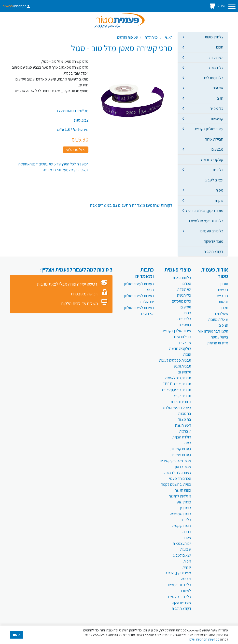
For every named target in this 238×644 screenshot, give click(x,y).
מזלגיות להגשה (180, 496)
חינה (188, 443)
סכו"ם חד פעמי (180, 478)
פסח (188, 538)
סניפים (223, 325)
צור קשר (222, 296)
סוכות (187, 354)
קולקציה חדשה (212, 160)
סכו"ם (187, 283)
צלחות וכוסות (214, 37)
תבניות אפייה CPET (177, 384)
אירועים (218, 88)
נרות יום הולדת (181, 402)
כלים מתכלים (214, 78)
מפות (219, 190)
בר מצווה (185, 413)
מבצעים (217, 149)
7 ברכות (185, 431)
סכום (220, 47)
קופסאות (217, 119)
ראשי (169, 37)
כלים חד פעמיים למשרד (206, 221)
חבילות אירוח (214, 139)
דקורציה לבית (213, 251)
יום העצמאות (182, 543)
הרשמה (8, 6)
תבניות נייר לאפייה (178, 378)
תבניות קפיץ (182, 396)
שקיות (219, 200)
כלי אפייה (217, 108)
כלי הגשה (216, 67)
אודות (224, 284)
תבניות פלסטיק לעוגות (175, 360)
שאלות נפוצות (218, 319)
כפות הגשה (183, 490)
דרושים (223, 290)
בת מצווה (184, 419)
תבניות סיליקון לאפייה (176, 390)
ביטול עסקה (219, 337)
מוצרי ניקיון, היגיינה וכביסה (205, 210)
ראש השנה (183, 425)
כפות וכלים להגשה (178, 473)
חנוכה (187, 532)
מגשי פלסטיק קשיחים (175, 461)
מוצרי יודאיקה (214, 241)
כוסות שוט (184, 502)
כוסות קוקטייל (181, 526)
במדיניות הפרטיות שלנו (204, 639)
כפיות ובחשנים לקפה (176, 484)
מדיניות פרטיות (218, 343)
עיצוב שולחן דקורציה (209, 129)
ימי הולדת (216, 57)
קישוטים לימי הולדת (177, 408)
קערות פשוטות (181, 455)
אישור (16, 635)
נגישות (224, 302)
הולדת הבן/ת (182, 437)
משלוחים (222, 314)
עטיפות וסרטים (128, 37)
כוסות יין (186, 508)
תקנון (224, 308)
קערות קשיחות (181, 449)
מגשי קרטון (183, 467)
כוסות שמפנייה (181, 514)
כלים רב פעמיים (212, 231)
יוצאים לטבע (214, 180)
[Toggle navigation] (232, 6)
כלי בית (218, 170)
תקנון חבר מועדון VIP (213, 331)
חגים (220, 98)
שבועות (186, 549)
